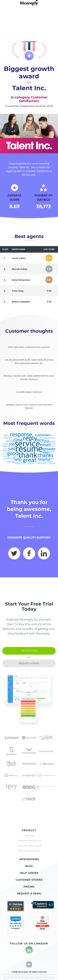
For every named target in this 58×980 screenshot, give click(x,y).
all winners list (47, 11)
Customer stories (29, 880)
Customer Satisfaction (29, 841)
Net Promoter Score (29, 851)
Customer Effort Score (29, 846)
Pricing (29, 887)
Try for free (29, 651)
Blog (29, 866)
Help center (29, 873)
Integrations (29, 859)
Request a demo (29, 663)
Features (29, 835)
